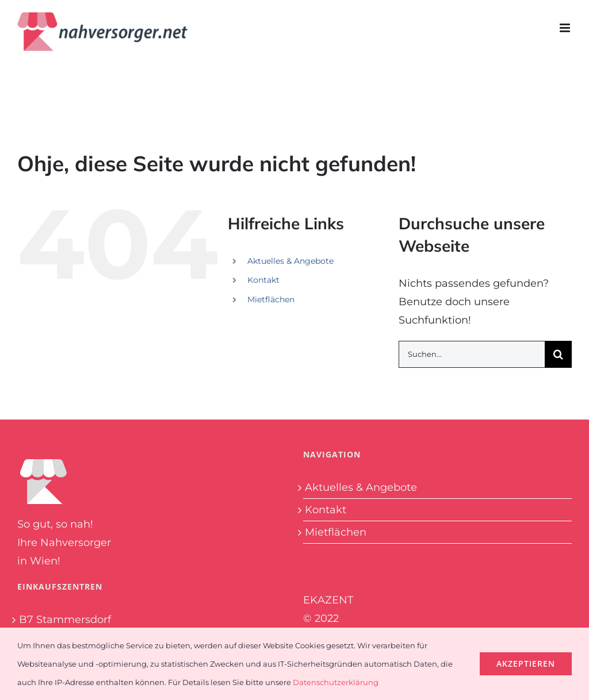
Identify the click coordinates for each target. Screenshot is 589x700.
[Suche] (558, 354)
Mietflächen (271, 299)
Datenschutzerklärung (336, 682)
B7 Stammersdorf (65, 620)
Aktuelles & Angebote (290, 261)
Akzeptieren (526, 664)
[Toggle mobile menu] (566, 28)
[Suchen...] (472, 354)
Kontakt (263, 280)
